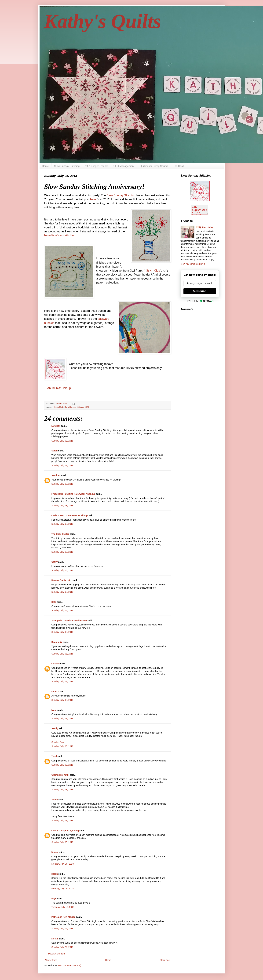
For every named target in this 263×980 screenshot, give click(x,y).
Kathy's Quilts (103, 21)
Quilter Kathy (206, 227)
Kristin (55, 939)
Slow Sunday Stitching (67, 166)
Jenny (55, 800)
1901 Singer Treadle (96, 166)
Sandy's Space (59, 742)
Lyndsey (56, 426)
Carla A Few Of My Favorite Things (70, 515)
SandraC (56, 475)
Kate (54, 602)
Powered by (200, 301)
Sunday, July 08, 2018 (62, 441)
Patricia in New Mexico (64, 917)
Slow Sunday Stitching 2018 (77, 407)
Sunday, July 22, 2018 (62, 947)
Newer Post (51, 960)
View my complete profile (193, 264)
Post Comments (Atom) (69, 965)
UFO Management (124, 166)
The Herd (178, 166)
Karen (55, 874)
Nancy (55, 852)
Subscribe (200, 291)
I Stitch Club (152, 271)
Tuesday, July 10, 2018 (63, 907)
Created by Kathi (60, 775)
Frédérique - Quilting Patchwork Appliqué (73, 494)
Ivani (54, 710)
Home (46, 166)
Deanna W (57, 642)
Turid (54, 756)
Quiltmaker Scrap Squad (154, 166)
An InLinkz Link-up (59, 388)
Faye (54, 899)
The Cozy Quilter (60, 534)
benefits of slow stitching (60, 235)
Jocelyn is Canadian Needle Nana (69, 621)
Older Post (165, 960)
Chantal (56, 664)
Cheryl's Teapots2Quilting (65, 831)
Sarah (55, 451)
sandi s (55, 692)
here (93, 199)
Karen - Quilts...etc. (62, 580)
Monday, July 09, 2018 (63, 864)
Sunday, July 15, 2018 (62, 929)
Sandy (55, 728)
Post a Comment (57, 954)
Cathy (55, 562)
